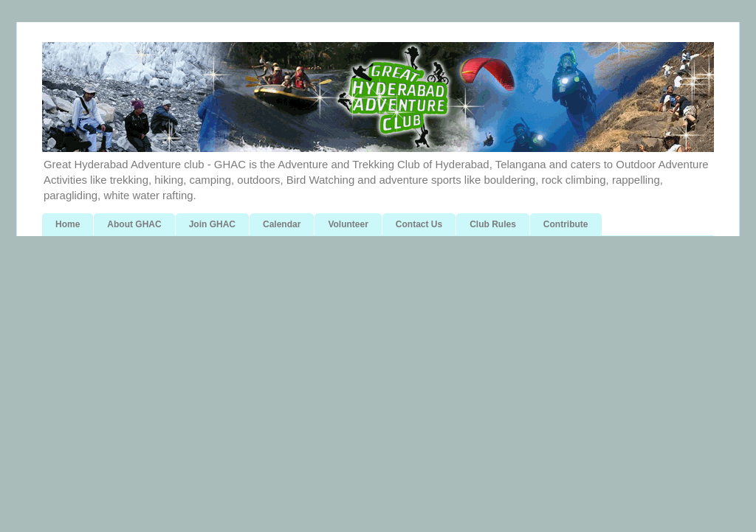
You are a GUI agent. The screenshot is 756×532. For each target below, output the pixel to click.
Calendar (282, 224)
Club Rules (493, 224)
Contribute (566, 224)
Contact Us (419, 224)
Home (68, 224)
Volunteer (348, 224)
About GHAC (134, 224)
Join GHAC (212, 224)
